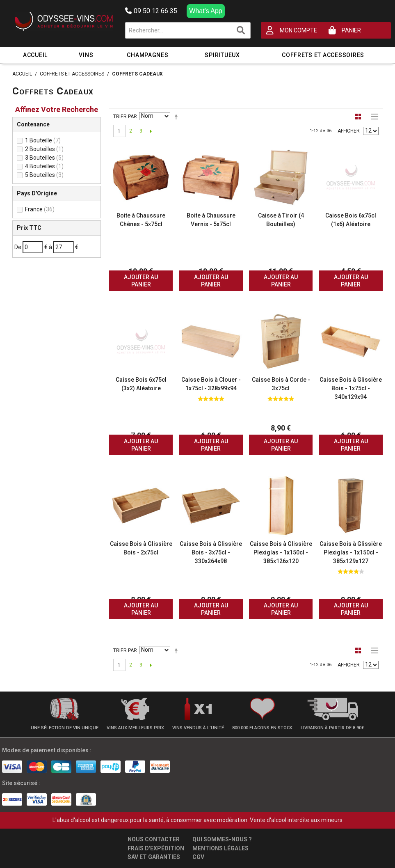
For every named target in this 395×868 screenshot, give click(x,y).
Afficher (349, 131)
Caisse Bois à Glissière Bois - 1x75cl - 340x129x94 (351, 388)
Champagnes (147, 55)
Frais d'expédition (156, 848)
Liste (372, 117)
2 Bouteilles (44, 149)
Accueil (35, 55)
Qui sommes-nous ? (222, 839)
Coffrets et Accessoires (323, 55)
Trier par (125, 117)
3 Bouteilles (44, 158)
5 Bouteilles (44, 175)
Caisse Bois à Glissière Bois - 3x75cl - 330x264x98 (211, 552)
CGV (198, 857)
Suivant (151, 131)
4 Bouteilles (44, 166)
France (40, 209)
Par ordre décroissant (178, 117)
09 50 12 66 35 (151, 11)
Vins (86, 55)
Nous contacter (154, 839)
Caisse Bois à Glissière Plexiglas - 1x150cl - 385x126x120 (281, 552)
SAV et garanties (154, 857)
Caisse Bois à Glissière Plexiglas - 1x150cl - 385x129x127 (351, 552)
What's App (205, 11)
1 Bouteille (43, 140)
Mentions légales (220, 848)
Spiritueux (222, 55)
